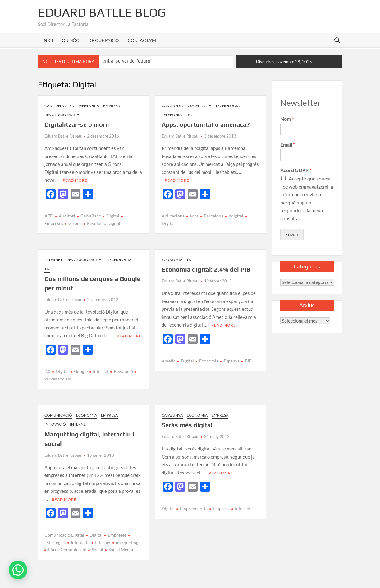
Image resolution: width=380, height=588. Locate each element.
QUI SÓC (71, 40)
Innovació (55, 424)
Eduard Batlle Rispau (63, 136)
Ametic (169, 361)
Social (97, 550)
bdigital (236, 216)
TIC (189, 115)
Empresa (112, 106)
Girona (75, 223)
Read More (75, 180)
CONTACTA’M (142, 40)
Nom (287, 119)
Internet (53, 260)
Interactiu (80, 542)
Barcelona (214, 216)
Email (288, 145)
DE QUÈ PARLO (103, 40)
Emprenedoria (84, 106)
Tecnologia (227, 106)
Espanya (232, 361)
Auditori (67, 216)
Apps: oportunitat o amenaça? (206, 124)
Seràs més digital (187, 425)
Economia (172, 260)
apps (194, 216)
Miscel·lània (199, 106)
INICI (48, 40)
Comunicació (58, 415)
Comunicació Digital (64, 535)
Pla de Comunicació (67, 550)
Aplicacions (173, 216)
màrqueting (127, 542)
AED (49, 216)
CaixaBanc (91, 216)
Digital (113, 216)
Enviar (292, 234)
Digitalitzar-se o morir (77, 124)
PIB (248, 361)
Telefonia (172, 115)
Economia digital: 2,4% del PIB (206, 269)
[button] (18, 570)
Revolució (123, 371)
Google (81, 371)
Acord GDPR (296, 170)
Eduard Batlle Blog (102, 12)
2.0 (47, 371)
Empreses (117, 535)
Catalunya (55, 106)
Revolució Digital (63, 115)
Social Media (121, 550)
